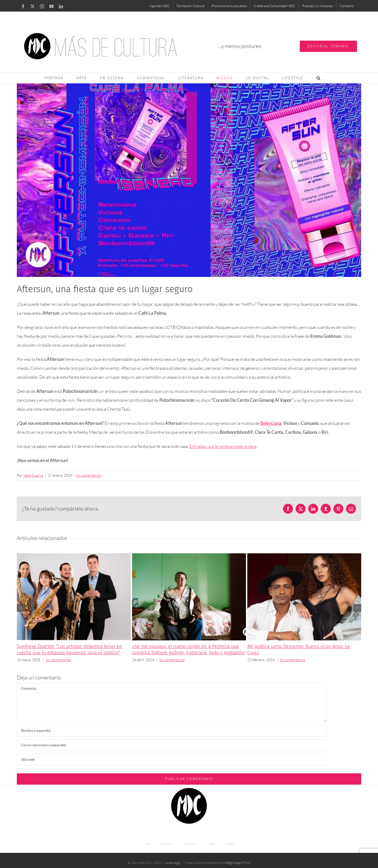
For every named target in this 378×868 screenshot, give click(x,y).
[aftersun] (189, 180)
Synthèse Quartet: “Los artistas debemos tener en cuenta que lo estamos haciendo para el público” (70, 650)
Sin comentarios (88, 475)
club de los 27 (190, 844)
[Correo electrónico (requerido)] (172, 745)
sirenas (230, 844)
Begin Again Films (238, 863)
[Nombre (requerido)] (172, 731)
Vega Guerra (33, 475)
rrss (147, 844)
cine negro (166, 844)
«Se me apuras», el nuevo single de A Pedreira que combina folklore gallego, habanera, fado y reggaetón (188, 650)
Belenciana (271, 423)
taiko (212, 844)
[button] (319, 78)
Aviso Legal (173, 863)
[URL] (172, 760)
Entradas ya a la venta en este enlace (223, 446)
